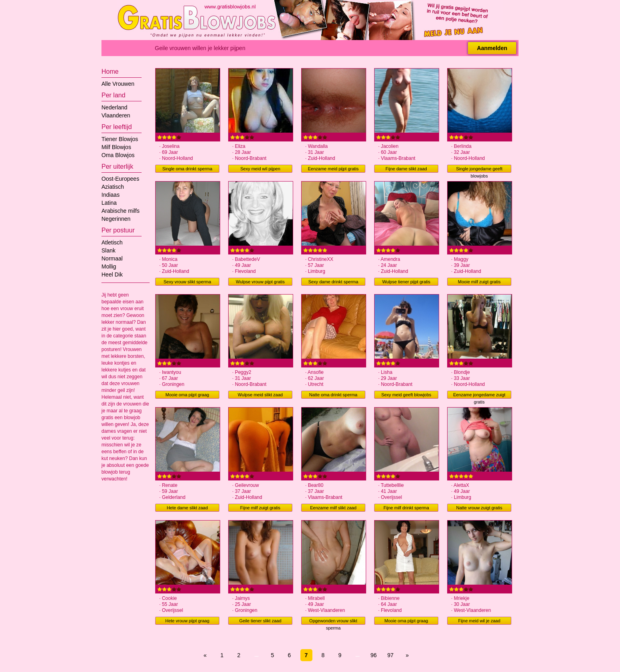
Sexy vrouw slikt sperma (187, 282)
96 (374, 655)
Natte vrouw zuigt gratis (479, 508)
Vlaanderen (116, 115)
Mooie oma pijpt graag (187, 395)
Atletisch (112, 242)
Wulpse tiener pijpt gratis (406, 282)
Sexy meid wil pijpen (260, 169)
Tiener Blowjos (120, 139)
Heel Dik (112, 274)
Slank (108, 250)
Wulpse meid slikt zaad (260, 395)
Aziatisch (113, 187)
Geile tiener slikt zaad (260, 621)
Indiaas (110, 195)
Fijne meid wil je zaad (479, 621)
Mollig (109, 266)
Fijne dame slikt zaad (406, 169)
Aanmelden (492, 48)
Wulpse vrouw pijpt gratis (260, 282)
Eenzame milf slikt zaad (333, 508)
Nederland (114, 107)
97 (391, 655)
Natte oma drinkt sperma (333, 395)
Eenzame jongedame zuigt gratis (479, 396)
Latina (109, 203)
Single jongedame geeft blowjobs (479, 170)
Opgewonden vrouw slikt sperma (333, 622)
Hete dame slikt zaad (187, 508)
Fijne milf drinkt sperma (406, 508)
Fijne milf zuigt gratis (260, 508)
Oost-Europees (120, 179)
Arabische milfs (121, 211)
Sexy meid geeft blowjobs (406, 395)
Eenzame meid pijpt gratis (333, 169)
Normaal (112, 258)
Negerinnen (116, 219)
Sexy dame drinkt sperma (333, 282)
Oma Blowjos (118, 155)
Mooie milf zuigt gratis (479, 282)
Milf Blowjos (116, 147)
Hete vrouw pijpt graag (187, 621)
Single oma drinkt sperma (187, 169)
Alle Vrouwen (118, 84)
